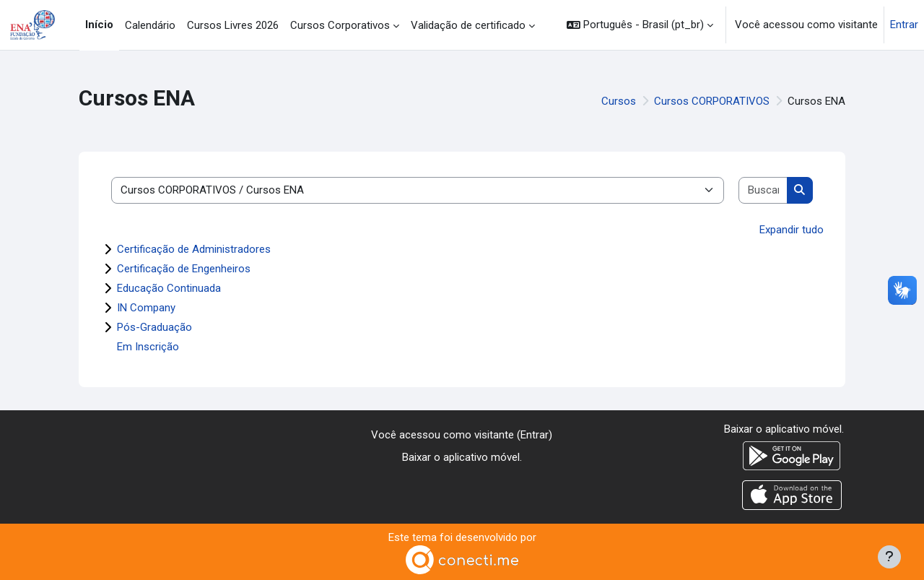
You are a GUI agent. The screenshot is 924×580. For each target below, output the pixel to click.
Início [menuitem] (99, 25)
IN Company (146, 308)
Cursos (619, 101)
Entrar (904, 25)
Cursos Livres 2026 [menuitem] (233, 25)
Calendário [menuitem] (150, 25)
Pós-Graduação (154, 327)
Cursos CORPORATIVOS (712, 101)
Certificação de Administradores (194, 249)
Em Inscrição (148, 347)
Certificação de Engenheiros (184, 269)
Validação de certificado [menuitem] (468, 25)
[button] (640, 25)
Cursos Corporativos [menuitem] (340, 25)
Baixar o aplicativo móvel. (462, 457)
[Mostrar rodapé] (889, 557)
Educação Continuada (169, 288)
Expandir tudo (792, 230)
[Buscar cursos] (763, 190)
